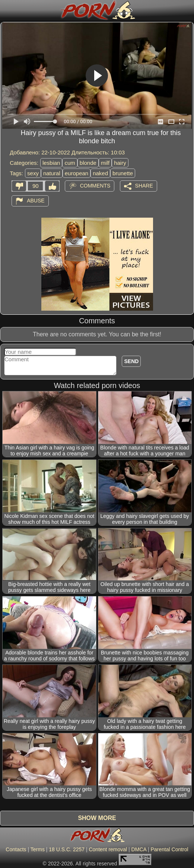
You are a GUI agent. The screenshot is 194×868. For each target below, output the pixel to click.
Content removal (108, 849)
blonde (88, 163)
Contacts (16, 849)
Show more (97, 818)
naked (100, 173)
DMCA (139, 849)
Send (131, 361)
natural (52, 173)
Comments (95, 186)
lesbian (51, 163)
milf (105, 163)
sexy (33, 173)
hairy (120, 163)
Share (144, 186)
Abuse (36, 201)
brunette (123, 173)
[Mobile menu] (7, 10)
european (77, 173)
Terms (38, 849)
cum (70, 163)
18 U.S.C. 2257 (67, 849)
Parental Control (169, 849)
